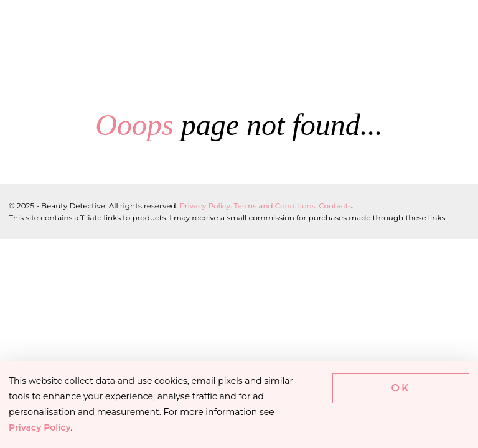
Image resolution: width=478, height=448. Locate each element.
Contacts (335, 206)
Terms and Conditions (274, 206)
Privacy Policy (204, 206)
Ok (401, 388)
